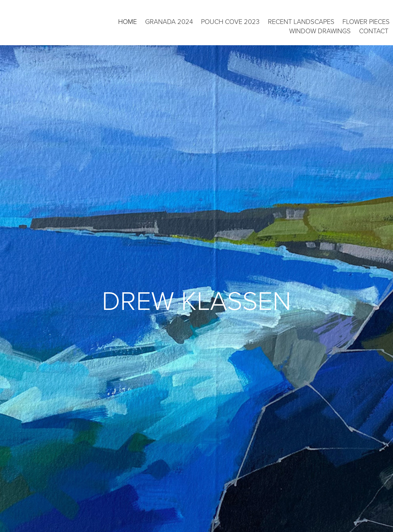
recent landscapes (301, 21)
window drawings (320, 31)
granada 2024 (169, 21)
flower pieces (366, 21)
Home (127, 21)
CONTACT (374, 31)
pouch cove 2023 (230, 21)
